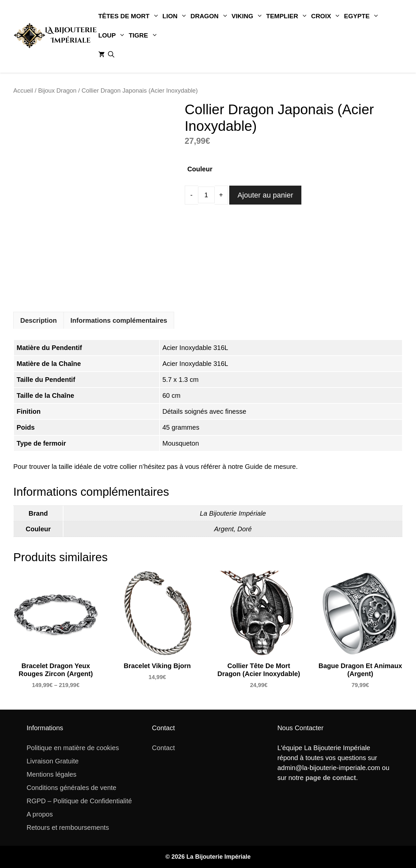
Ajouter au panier (265, 195)
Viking (248, 16)
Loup (113, 36)
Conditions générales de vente (71, 788)
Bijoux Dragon (57, 90)
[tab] (39, 320)
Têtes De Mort (130, 16)
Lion (176, 16)
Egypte (362, 16)
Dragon (210, 16)
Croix (327, 16)
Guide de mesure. (271, 467)
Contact (163, 748)
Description (39, 320)
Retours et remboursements (68, 827)
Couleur (200, 169)
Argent (224, 529)
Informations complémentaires (119, 320)
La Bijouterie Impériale (233, 513)
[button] (111, 55)
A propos (40, 814)
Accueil (23, 90)
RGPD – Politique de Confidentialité (79, 801)
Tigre (144, 36)
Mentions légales (52, 774)
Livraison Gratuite (53, 761)
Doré (244, 529)
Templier (288, 16)
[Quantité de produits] (206, 195)
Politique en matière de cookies (73, 748)
